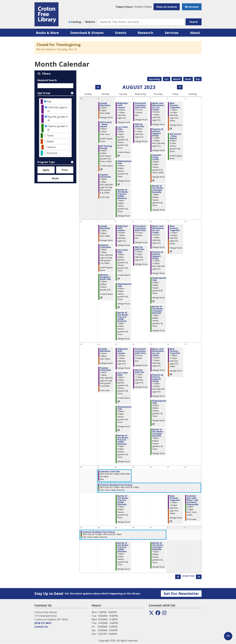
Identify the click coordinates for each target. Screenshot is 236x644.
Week (188, 79)
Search (194, 22)
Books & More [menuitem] (47, 33)
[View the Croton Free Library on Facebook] (158, 614)
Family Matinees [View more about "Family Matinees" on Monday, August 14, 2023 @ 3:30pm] (105, 350)
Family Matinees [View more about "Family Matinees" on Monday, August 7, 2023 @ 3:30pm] (105, 227)
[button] (134, 7)
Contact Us (41, 627)
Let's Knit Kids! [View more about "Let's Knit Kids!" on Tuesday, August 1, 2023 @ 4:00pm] (123, 128)
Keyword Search (47, 80)
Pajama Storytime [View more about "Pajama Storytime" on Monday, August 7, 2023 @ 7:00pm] (106, 246)
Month (177, 79)
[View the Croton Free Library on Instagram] (164, 614)
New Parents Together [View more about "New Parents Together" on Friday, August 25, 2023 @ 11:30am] (175, 498)
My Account (192, 7)
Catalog (76, 22)
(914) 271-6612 (43, 623)
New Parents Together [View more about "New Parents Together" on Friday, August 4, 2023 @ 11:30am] (175, 105)
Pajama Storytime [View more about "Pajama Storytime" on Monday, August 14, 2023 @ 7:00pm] (106, 369)
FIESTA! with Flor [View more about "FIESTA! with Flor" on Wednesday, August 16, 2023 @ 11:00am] (140, 371)
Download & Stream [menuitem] (87, 33)
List (167, 79)
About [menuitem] (195, 33)
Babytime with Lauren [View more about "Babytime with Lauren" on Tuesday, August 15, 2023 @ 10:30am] (123, 351)
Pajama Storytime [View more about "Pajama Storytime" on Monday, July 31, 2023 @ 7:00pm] (106, 176)
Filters (47, 74)
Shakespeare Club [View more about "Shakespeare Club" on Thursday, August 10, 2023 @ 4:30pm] (159, 279)
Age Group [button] (44, 93)
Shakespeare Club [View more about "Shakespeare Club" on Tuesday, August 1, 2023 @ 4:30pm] (124, 162)
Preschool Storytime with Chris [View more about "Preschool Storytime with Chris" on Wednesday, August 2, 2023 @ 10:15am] (140, 105)
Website (90, 22)
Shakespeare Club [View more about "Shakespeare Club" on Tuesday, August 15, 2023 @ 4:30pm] (124, 408)
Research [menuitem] (145, 33)
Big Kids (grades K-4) (58, 118)
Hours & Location (167, 7)
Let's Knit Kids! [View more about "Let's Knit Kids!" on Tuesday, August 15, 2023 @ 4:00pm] (123, 374)
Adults (50, 141)
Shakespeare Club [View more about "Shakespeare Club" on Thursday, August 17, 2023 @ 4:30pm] (159, 402)
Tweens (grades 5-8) (58, 128)
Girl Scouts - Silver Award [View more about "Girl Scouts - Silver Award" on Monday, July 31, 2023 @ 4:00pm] (106, 124)
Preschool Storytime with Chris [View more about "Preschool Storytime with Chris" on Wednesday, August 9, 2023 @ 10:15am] (140, 228)
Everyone (52, 153)
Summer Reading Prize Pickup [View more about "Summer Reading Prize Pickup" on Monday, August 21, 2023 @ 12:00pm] (116, 485)
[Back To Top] (228, 636)
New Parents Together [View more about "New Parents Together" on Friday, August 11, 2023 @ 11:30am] (175, 228)
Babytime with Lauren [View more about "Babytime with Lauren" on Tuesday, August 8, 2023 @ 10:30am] (123, 228)
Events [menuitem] (121, 33)
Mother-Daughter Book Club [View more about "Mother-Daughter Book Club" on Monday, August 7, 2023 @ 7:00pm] (105, 277)
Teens (50, 136)
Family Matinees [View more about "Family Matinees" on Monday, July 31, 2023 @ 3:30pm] (105, 104)
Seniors (52, 147)
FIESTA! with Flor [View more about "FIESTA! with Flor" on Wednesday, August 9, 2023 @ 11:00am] (140, 248)
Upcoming (154, 79)
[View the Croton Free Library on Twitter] (151, 614)
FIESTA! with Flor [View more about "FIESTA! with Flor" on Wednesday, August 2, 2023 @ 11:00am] (140, 125)
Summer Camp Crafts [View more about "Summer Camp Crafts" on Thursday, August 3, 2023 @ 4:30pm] (157, 157)
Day (198, 79)
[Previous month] (98, 87)
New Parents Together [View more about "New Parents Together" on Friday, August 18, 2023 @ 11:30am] (175, 351)
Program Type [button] (46, 162)
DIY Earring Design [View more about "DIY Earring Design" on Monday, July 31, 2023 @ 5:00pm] (106, 147)
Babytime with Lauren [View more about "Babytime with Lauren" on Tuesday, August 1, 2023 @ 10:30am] (123, 105)
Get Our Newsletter (181, 593)
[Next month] (180, 87)
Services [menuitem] (172, 33)
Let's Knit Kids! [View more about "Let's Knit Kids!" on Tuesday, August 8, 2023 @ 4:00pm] (123, 251)
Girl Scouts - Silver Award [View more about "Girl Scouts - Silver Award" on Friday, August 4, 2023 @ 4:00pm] (175, 136)
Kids (49, 101)
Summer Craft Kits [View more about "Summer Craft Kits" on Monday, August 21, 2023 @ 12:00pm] (110, 472)
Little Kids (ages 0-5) (58, 109)
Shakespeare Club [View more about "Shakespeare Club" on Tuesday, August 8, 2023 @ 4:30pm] (124, 285)
